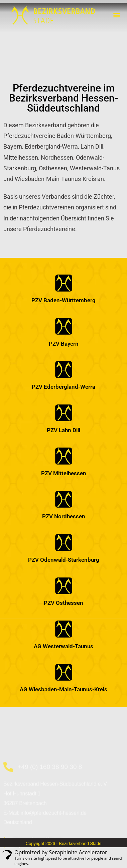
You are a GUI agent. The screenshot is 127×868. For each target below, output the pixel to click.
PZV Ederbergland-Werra (63, 387)
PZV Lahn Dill (63, 430)
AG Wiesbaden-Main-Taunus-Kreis (63, 689)
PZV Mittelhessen (64, 473)
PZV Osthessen (63, 603)
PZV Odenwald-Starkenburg (64, 560)
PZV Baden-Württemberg (63, 300)
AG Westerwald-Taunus (63, 646)
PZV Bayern (64, 344)
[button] (116, 15)
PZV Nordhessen (64, 516)
